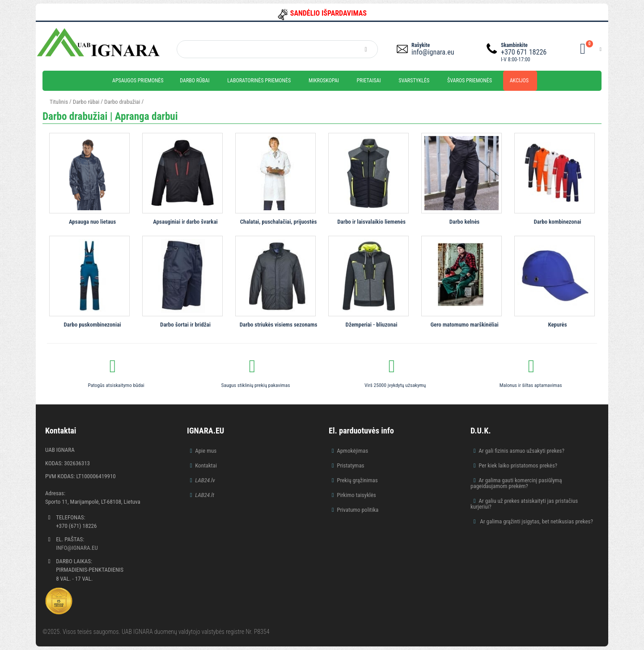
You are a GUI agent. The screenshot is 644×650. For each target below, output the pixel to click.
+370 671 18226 (524, 52)
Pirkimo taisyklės (356, 495)
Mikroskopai (324, 81)
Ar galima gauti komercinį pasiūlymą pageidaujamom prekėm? (516, 483)
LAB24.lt (205, 495)
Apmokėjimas (352, 451)
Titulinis (59, 102)
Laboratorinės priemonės (259, 81)
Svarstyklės (414, 81)
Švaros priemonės (470, 81)
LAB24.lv (205, 480)
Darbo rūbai (195, 81)
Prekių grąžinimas (357, 480)
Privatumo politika (358, 510)
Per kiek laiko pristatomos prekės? (518, 465)
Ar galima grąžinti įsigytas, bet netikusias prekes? (536, 521)
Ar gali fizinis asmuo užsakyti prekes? (521, 451)
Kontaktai (206, 465)
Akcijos (519, 81)
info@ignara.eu (433, 52)
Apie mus (206, 451)
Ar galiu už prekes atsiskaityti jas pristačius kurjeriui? (524, 504)
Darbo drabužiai (122, 102)
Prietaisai (369, 81)
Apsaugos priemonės (138, 81)
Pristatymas (350, 465)
